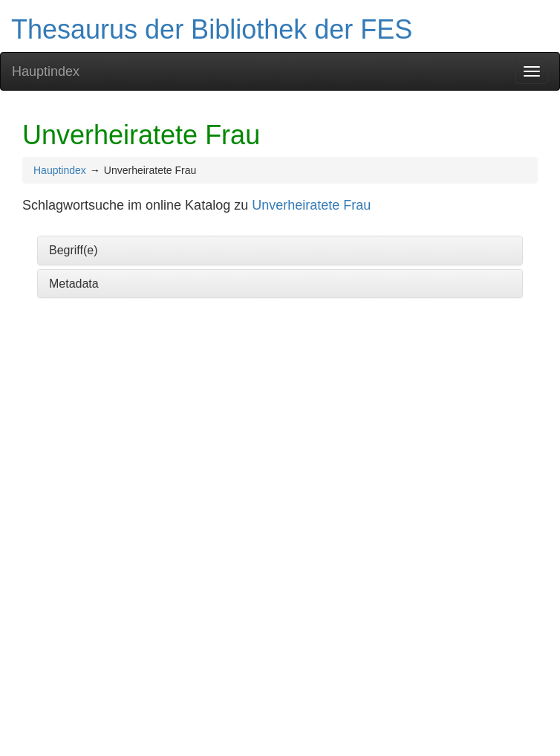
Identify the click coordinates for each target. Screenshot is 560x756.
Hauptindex (46, 71)
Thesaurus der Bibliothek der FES (212, 29)
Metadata (74, 284)
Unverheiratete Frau (311, 205)
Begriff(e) (74, 250)
